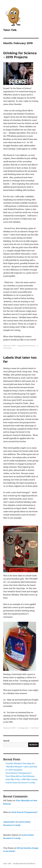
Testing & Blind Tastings (26, 346)
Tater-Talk (10, 30)
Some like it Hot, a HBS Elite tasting (21, 779)
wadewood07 (9, 822)
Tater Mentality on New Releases (20, 776)
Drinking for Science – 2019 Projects (20, 55)
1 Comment (35, 728)
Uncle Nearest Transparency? (18, 773)
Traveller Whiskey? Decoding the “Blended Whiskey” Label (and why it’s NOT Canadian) (21, 767)
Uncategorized (23, 728)
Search (6, 741)
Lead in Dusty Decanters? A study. (20, 783)
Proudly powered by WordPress (24, 864)
